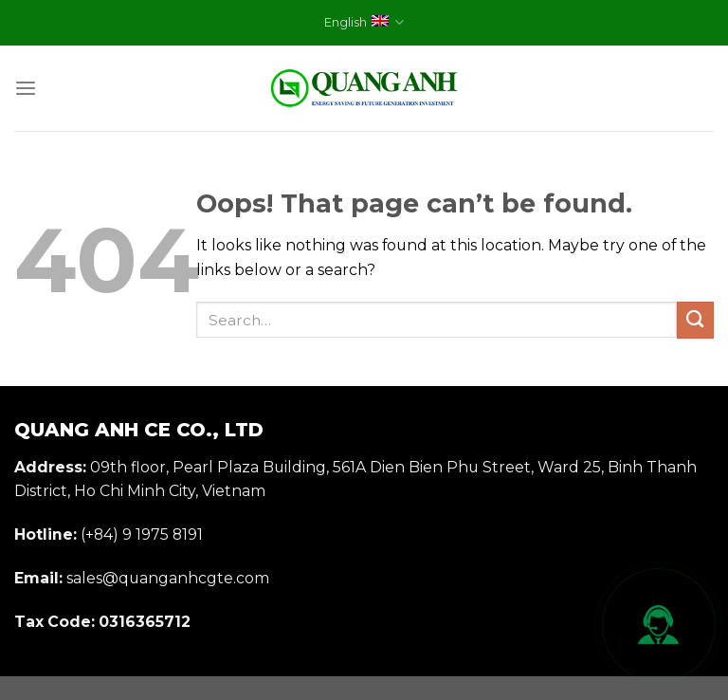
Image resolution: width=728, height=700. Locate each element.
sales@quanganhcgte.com (168, 578)
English (364, 22)
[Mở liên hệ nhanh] (659, 625)
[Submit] (695, 320)
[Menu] (26, 89)
